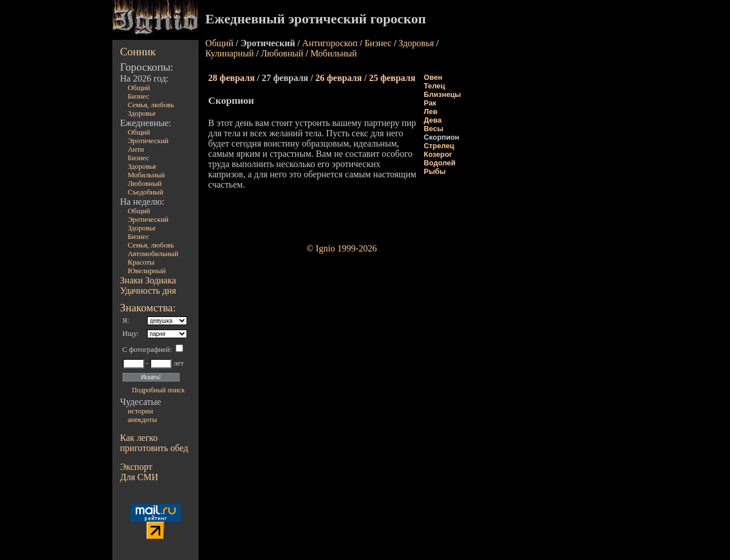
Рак (430, 103)
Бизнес (139, 96)
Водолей (439, 163)
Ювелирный (147, 271)
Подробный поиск (158, 390)
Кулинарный (230, 53)
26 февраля (338, 78)
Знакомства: (148, 308)
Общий (139, 88)
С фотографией (146, 350)
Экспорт (136, 467)
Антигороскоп (330, 43)
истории (140, 411)
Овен (433, 77)
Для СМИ (139, 477)
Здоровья (142, 167)
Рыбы (435, 171)
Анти (136, 149)
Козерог (438, 154)
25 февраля (392, 78)
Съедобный (145, 192)
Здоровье (142, 113)
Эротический (148, 141)
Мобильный (146, 175)
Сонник (138, 52)
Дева (433, 120)
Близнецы (442, 94)
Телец (434, 86)
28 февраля (231, 78)
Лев (431, 111)
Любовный (145, 184)
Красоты (141, 262)
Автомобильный (153, 254)
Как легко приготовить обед (154, 443)
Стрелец (439, 146)
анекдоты (142, 420)
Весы (433, 129)
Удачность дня (148, 291)
